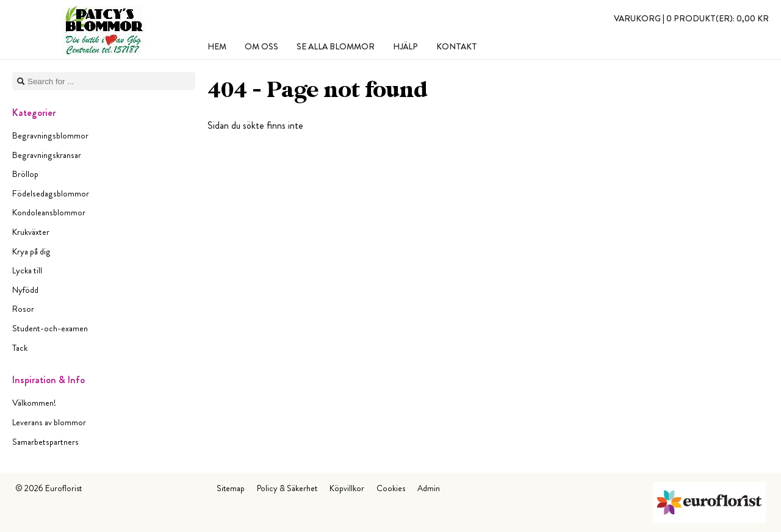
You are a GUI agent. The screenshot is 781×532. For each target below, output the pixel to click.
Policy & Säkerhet (287, 488)
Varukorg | (691, 18)
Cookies (391, 488)
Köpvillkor (347, 488)
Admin (429, 488)
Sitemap (231, 488)
